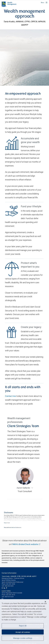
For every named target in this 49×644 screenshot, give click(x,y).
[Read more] (7, 523)
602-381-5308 (10, 584)
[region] (24, 622)
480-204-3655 (9, 586)
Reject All (23, 626)
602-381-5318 (10, 595)
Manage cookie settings (23, 638)
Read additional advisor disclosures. (13, 528)
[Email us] (3, 588)
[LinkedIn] (5, 588)
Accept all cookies (23, 632)
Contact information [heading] (9, 573)
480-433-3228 (9, 597)
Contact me (10, 396)
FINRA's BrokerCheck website (25, 544)
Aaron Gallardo (24, 488)
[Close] (45, 602)
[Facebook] (7, 588)
